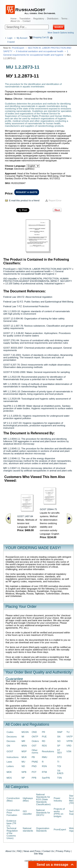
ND (23, 766)
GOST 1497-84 (25, 516)
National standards (28, 829)
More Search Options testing (61, 33)
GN (8, 746)
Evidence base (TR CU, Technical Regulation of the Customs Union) (12, 829)
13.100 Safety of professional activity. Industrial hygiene (34, 283)
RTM (44, 772)
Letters (10, 766)
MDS (9, 778)
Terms (64, 19)
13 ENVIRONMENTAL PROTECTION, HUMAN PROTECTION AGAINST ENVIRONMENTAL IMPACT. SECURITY (38, 280)
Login (10, 38)
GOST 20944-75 (48, 509)
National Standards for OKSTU (43, 813)
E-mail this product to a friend (24, 200)
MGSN (25, 732)
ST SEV (59, 751)
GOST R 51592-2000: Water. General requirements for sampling (37, 372)
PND (34, 766)
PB (33, 757)
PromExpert (18, 48)
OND (34, 732)
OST (34, 746)
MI (23, 737)
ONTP (35, 737)
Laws (9, 762)
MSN (24, 746)
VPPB (70, 741)
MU (23, 762)
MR (23, 741)
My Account (22, 38)
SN (59, 737)
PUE (44, 737)
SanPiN (46, 778)
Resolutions (48, 751)
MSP (24, 751)
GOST (10, 751)
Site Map (38, 854)
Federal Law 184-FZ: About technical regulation (28, 297)
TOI (59, 766)
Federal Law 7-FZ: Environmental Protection (26, 306)
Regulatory (39, 19)
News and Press (32, 851)
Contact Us (48, 851)
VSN (69, 751)
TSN (59, 778)
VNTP (70, 737)
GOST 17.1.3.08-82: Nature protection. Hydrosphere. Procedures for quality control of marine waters (37, 334)
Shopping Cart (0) (41, 37)
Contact (26, 21)
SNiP (60, 732)
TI (58, 762)
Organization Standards (43, 829)
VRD (69, 746)
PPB (34, 778)
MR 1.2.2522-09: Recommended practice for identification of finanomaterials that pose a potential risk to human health (34, 378)
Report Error (55, 200)
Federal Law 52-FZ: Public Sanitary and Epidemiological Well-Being (38, 302)
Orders (35, 741)
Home (13, 19)
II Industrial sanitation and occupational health (40, 51)
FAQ (19, 851)
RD (44, 741)
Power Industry (58, 799)
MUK (24, 757)
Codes (10, 732)
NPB (24, 772)
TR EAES (60, 772)
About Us (15, 21)
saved (11, 42)
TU (68, 732)
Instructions (13, 757)
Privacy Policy (63, 851)
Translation (25, 19)
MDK (9, 772)
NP (23, 778)
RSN (44, 766)
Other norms (35, 751)
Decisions (12, 737)
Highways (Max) (28, 799)
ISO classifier (10, 279)
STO (59, 757)
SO (59, 741)
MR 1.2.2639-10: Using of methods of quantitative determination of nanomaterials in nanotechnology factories (38, 385)
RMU (45, 757)
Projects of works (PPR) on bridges (59, 813)
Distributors (53, 19)
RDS (44, 746)
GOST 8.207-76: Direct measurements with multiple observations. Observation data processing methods (37, 366)
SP (59, 746)
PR (44, 732)
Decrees (11, 741)
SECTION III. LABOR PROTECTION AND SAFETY (45, 269)
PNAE (35, 762)
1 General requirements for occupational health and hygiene (33, 273)
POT (34, 772)
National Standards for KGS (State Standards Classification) (43, 799)
